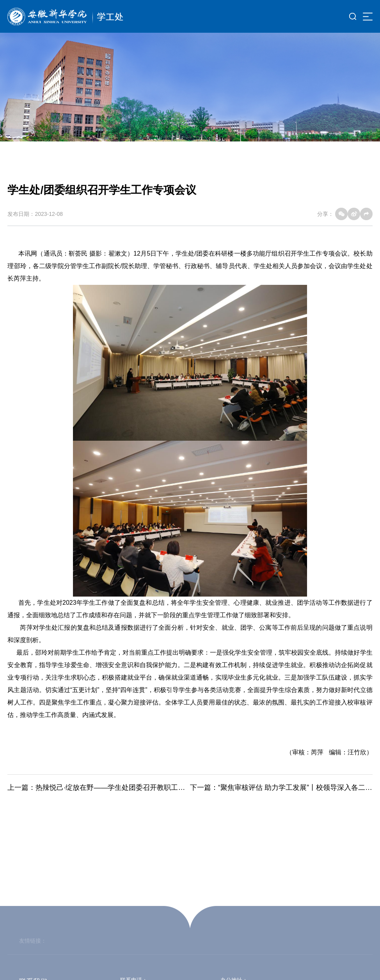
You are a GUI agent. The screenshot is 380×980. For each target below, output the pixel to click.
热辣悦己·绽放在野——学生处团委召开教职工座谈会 (117, 788)
